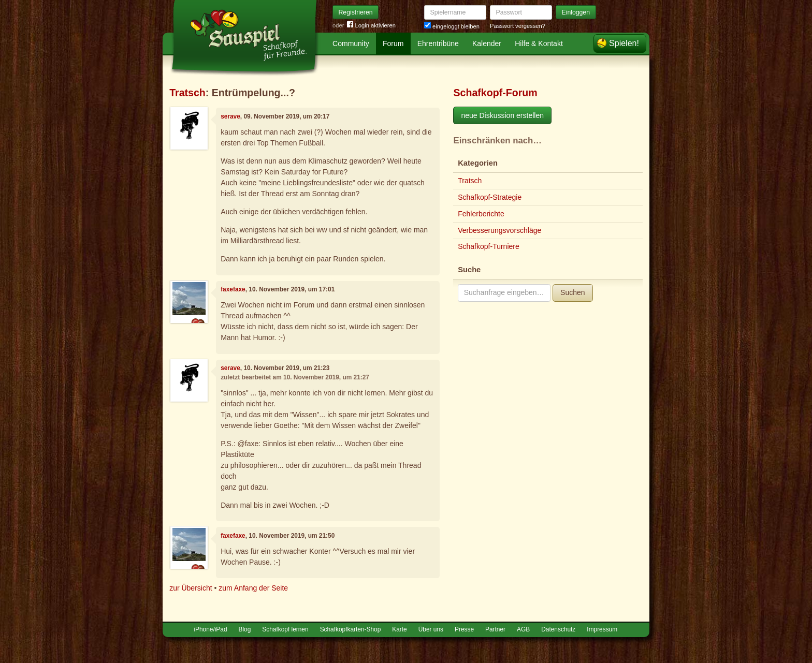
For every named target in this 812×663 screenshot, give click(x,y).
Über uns (431, 629)
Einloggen (576, 12)
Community (351, 43)
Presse (464, 629)
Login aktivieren (371, 26)
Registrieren (356, 12)
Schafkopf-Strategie (490, 197)
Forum (393, 43)
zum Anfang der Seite (253, 588)
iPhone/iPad (210, 629)
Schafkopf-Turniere (489, 246)
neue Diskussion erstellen (502, 115)
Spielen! (624, 43)
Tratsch (187, 93)
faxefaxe (233, 289)
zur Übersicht (191, 588)
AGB (523, 629)
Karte (399, 629)
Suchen (572, 292)
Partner (495, 629)
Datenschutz (558, 629)
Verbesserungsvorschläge (499, 230)
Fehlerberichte (481, 214)
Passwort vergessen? (518, 26)
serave (230, 116)
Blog (245, 629)
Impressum (602, 629)
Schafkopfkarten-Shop (351, 629)
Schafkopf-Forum (495, 93)
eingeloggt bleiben (452, 26)
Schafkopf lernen (285, 629)
